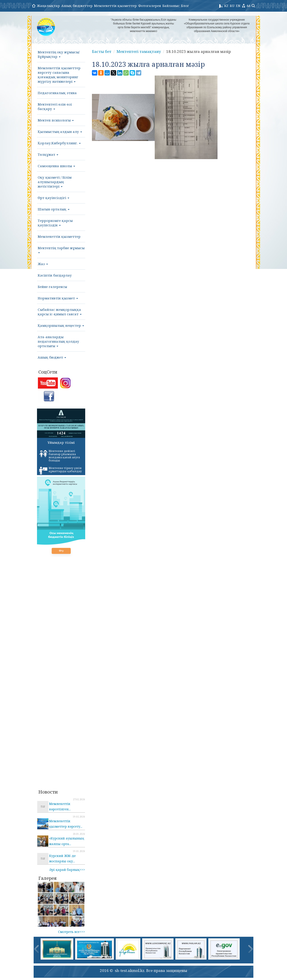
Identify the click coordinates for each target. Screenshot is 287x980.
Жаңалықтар (48, 6)
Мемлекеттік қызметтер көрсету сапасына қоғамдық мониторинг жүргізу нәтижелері (59, 75)
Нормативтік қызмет (58, 298)
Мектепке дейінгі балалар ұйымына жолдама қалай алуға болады (60, 456)
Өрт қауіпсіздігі (53, 198)
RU (232, 6)
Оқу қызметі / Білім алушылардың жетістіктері (55, 182)
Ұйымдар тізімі (61, 442)
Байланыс (171, 6)
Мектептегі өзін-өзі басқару (55, 106)
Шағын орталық (54, 209)
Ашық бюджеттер (77, 6)
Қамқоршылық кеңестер (61, 325)
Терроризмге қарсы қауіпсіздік (55, 223)
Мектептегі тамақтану (139, 51)
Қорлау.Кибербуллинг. (59, 143)
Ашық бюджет (52, 357)
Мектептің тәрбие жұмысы (61, 249)
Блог (185, 6)
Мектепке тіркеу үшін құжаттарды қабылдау (61, 470)
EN (238, 6)
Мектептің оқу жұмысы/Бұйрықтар (59, 54)
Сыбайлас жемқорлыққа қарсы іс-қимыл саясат (60, 312)
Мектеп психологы (56, 120)
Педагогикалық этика (57, 93)
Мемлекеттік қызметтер (115, 6)
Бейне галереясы (52, 287)
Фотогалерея (150, 6)
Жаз (43, 264)
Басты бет (102, 51)
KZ (226, 6)
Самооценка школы (56, 166)
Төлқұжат (48, 154)
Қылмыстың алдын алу (60, 132)
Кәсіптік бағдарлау (55, 275)
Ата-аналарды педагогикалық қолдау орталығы (58, 341)
